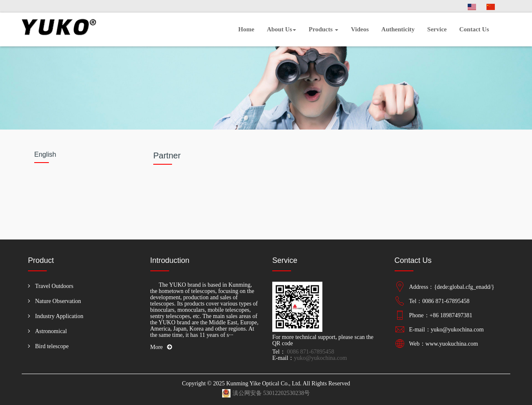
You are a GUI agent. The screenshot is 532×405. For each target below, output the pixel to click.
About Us (281, 29)
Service (437, 29)
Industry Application (59, 316)
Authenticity (398, 29)
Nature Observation (58, 301)
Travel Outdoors (54, 286)
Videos (360, 29)
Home (246, 29)
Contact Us (474, 29)
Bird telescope (52, 346)
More (161, 347)
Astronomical (51, 331)
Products (323, 29)
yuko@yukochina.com (320, 358)
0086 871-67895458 (310, 352)
